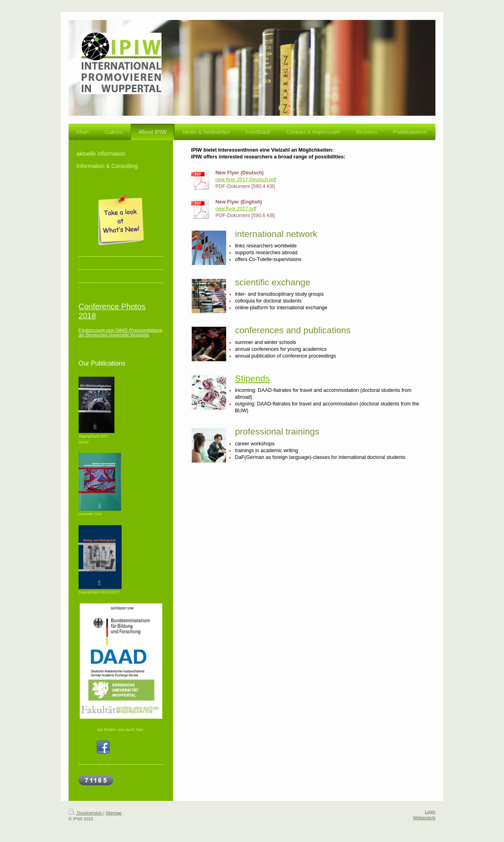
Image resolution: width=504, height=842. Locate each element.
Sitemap (114, 813)
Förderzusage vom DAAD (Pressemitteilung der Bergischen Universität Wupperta (120, 332)
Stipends (252, 379)
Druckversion (86, 813)
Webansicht (424, 818)
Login (430, 812)
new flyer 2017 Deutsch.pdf (246, 180)
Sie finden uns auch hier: (121, 729)
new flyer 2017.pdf (236, 209)
